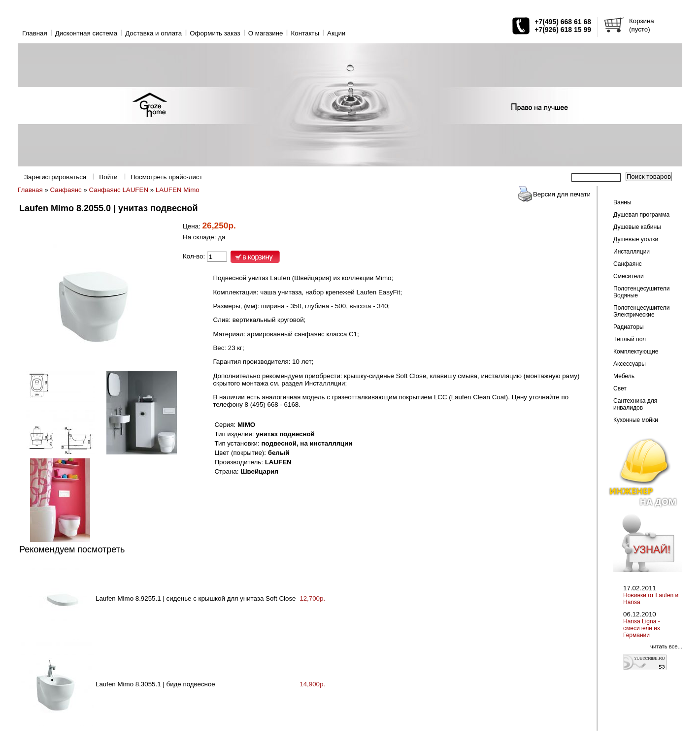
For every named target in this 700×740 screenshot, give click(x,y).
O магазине (266, 33)
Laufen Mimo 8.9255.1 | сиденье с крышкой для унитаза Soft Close (196, 598)
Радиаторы (629, 327)
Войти (108, 177)
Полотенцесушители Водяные (641, 292)
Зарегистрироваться (55, 177)
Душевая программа (641, 215)
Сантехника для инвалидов (635, 404)
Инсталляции (632, 252)
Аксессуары (630, 364)
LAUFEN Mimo (178, 190)
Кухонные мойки (636, 420)
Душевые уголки (636, 239)
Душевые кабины (637, 227)
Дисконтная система (86, 33)
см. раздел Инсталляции (307, 383)
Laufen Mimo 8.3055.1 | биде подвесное (155, 684)
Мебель (624, 376)
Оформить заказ (215, 33)
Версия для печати (562, 194)
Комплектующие (636, 352)
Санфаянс (66, 190)
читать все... (666, 646)
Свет (620, 388)
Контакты (305, 33)
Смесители (629, 276)
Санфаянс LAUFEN (119, 190)
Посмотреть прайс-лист (167, 177)
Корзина (642, 21)
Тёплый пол (630, 339)
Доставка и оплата (153, 33)
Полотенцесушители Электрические (641, 311)
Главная (35, 33)
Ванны (622, 202)
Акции (336, 33)
